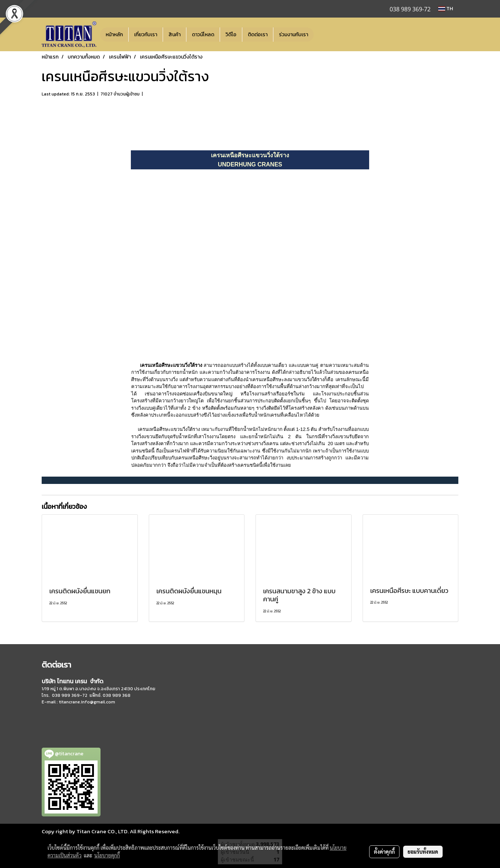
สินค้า (175, 35)
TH (446, 9)
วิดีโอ (231, 35)
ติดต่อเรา (258, 35)
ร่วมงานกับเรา (293, 35)
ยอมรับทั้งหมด (423, 852)
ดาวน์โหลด (203, 35)
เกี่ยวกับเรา (146, 35)
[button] (320, 34)
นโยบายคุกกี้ (107, 855)
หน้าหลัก (114, 35)
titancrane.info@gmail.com (87, 702)
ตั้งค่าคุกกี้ (384, 852)
